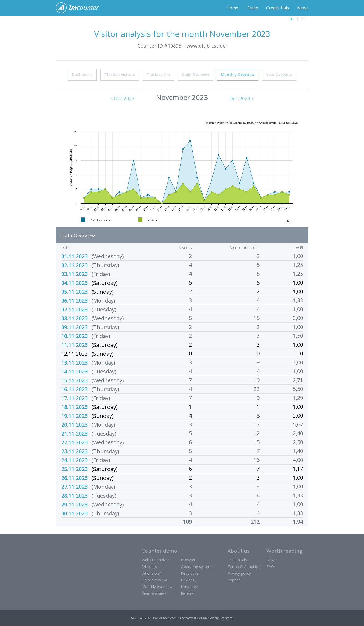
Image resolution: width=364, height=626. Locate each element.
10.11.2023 (74, 336)
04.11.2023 (74, 283)
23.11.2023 (74, 451)
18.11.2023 (74, 407)
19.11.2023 (74, 415)
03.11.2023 (74, 274)
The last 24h (158, 74)
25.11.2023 (74, 469)
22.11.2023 (74, 442)
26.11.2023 (74, 478)
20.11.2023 (74, 424)
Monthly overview (157, 586)
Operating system (196, 566)
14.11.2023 (74, 371)
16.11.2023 (74, 389)
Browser (188, 560)
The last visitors (120, 74)
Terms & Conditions (245, 566)
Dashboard (82, 74)
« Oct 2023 (122, 98)
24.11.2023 (74, 460)
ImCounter (80, 8)
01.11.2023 (74, 256)
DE (292, 19)
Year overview (154, 593)
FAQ (270, 566)
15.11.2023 (74, 380)
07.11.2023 (74, 309)
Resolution (190, 573)
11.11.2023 (74, 345)
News (303, 8)
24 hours (149, 566)
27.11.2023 (74, 486)
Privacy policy (239, 573)
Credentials (278, 8)
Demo (252, 8)
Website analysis (156, 560)
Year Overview (279, 74)
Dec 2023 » (242, 98)
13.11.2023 (74, 362)
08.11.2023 (74, 318)
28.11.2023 (74, 495)
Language (189, 586)
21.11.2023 (74, 433)
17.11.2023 (74, 398)
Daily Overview (195, 74)
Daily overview (154, 580)
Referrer (188, 593)
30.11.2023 (74, 513)
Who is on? (151, 573)
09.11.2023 (74, 327)
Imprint (234, 580)
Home (232, 8)
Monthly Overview (238, 74)
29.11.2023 (74, 504)
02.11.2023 (74, 265)
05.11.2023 (74, 291)
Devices (188, 580)
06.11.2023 (74, 300)
